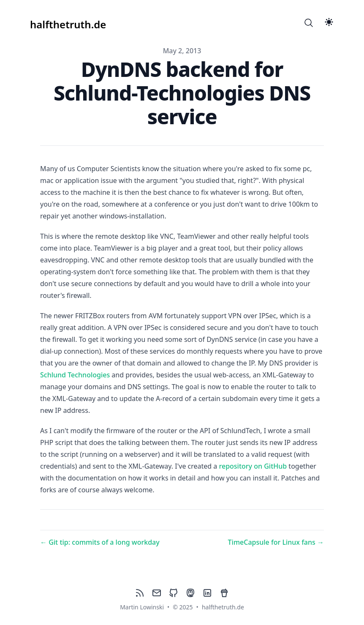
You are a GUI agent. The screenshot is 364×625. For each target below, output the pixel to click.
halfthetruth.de (223, 607)
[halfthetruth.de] (68, 23)
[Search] (309, 23)
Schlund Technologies (75, 375)
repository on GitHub (253, 466)
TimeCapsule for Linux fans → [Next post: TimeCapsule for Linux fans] (276, 542)
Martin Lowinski (142, 607)
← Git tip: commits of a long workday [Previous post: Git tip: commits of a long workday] (100, 542)
